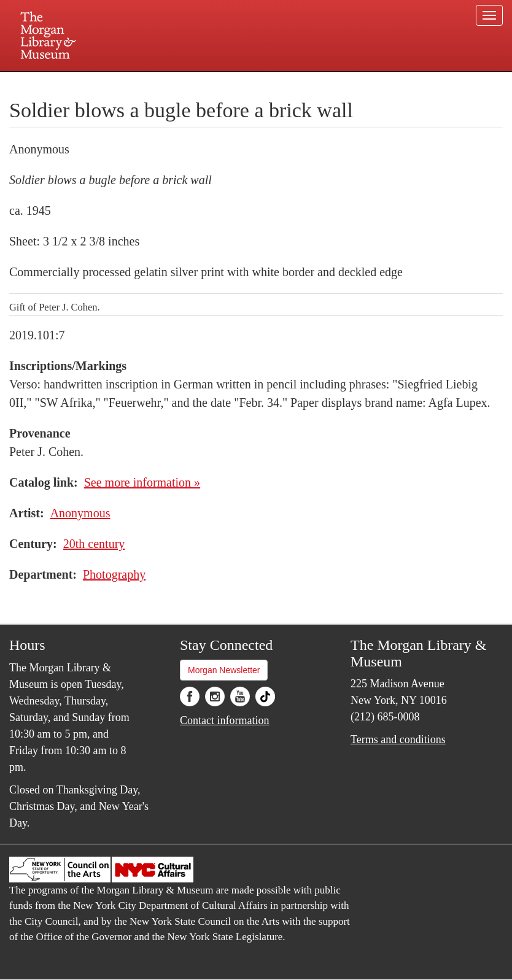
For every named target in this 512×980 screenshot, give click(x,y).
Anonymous (80, 513)
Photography (114, 574)
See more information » (142, 482)
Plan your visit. (110, 82)
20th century (94, 544)
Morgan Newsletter (224, 670)
